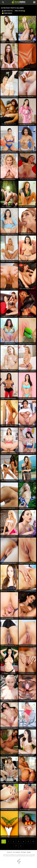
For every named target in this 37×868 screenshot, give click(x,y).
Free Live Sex (20, 11)
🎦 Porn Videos (7, 13)
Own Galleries (16, 852)
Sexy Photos (7, 11)
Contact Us (10, 852)
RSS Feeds (23, 852)
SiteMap (29, 852)
